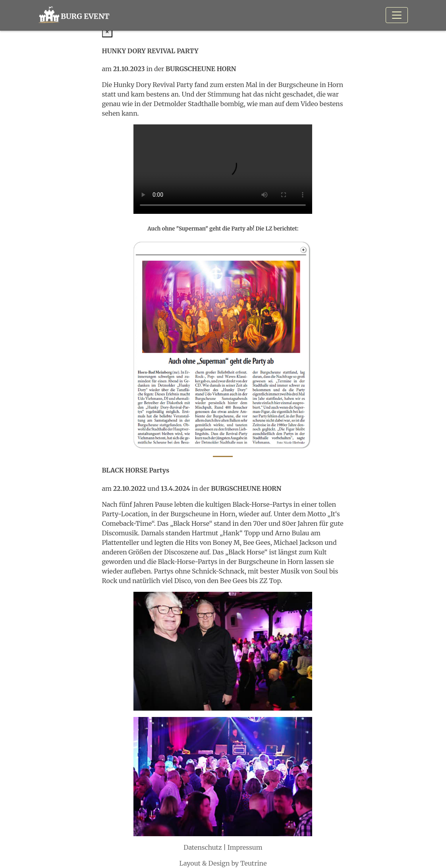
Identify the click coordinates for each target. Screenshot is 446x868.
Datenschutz (203, 847)
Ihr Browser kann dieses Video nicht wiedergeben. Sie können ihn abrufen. (223, 169)
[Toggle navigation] (397, 15)
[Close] (107, 31)
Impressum (245, 847)
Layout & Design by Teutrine (223, 863)
